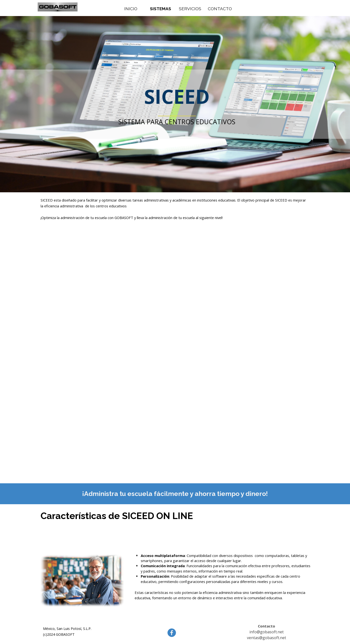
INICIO (131, 9)
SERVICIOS (190, 9)
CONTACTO (220, 9)
